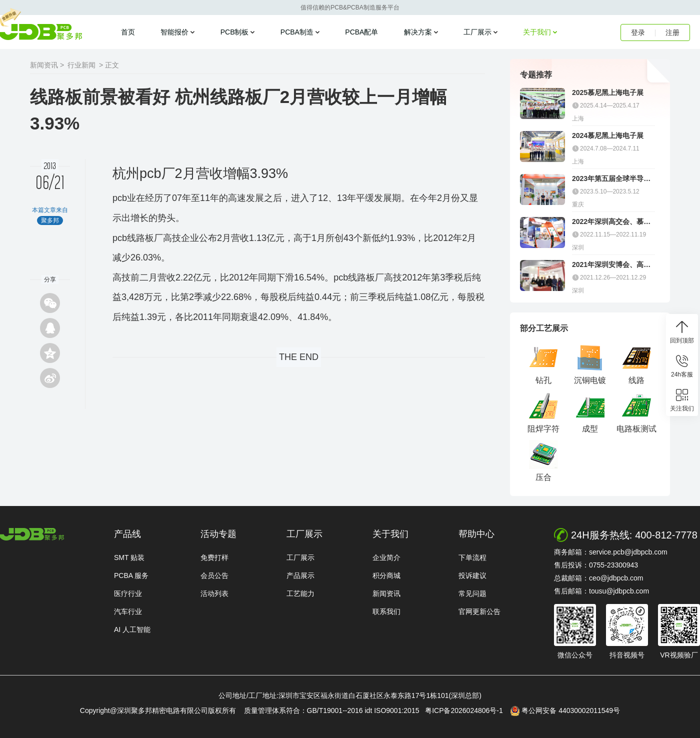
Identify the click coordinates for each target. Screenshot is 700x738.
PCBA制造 (297, 32)
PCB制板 (235, 32)
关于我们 (537, 32)
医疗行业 (128, 593)
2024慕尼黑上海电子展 (608, 135)
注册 (672, 32)
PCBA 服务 (131, 575)
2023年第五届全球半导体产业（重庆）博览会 (611, 179)
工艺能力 (300, 593)
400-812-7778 (666, 535)
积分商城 (386, 575)
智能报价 (174, 32)
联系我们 (386, 611)
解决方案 (418, 32)
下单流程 (472, 557)
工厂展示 (477, 32)
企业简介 (386, 557)
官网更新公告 (479, 611)
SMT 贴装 (129, 557)
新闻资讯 (386, 593)
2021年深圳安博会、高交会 (611, 265)
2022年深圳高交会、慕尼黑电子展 (611, 222)
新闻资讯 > (47, 65)
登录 (638, 32)
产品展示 (300, 575)
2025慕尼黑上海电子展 (608, 92)
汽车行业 (128, 611)
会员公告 (214, 575)
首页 (128, 32)
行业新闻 (81, 65)
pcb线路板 (133, 238)
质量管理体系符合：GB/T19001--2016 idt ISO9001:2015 (334, 710)
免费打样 (214, 557)
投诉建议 (472, 575)
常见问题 (472, 593)
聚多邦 (41, 32)
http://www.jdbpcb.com (32, 534)
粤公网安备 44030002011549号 (565, 711)
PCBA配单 (361, 32)
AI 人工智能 (132, 629)
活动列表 (214, 593)
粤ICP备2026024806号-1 (467, 710)
